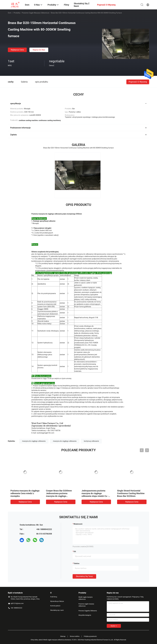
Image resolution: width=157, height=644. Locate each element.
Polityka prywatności (90, 636)
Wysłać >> (114, 626)
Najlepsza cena (17, 50)
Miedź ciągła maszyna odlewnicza (86, 598)
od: (75, 551)
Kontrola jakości (55, 606)
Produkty (17, 13)
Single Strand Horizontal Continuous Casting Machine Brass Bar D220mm (131, 493)
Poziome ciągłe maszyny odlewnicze (36, 13)
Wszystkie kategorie (85, 615)
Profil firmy (54, 597)
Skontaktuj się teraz (84, 576)
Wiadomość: (78, 524)
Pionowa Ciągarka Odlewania (88, 611)
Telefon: (77, 563)
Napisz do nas (39, 50)
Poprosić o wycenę (138, 82)
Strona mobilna (75, 636)
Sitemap (63, 636)
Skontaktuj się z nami (57, 610)
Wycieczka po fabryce (57, 601)
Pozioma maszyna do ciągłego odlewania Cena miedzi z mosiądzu (25, 493)
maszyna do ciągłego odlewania (34, 441)
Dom (10, 13)
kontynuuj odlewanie (91, 441)
